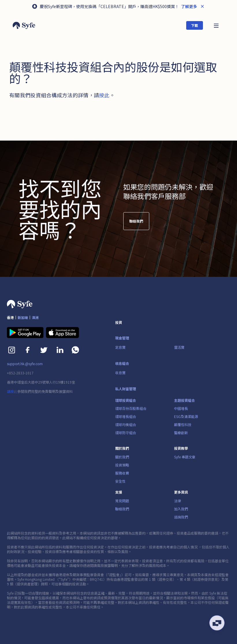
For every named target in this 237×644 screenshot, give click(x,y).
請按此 (12, 391)
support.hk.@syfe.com (25, 364)
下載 (195, 25)
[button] (216, 25)
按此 (104, 95)
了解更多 (189, 6)
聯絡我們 (136, 221)
